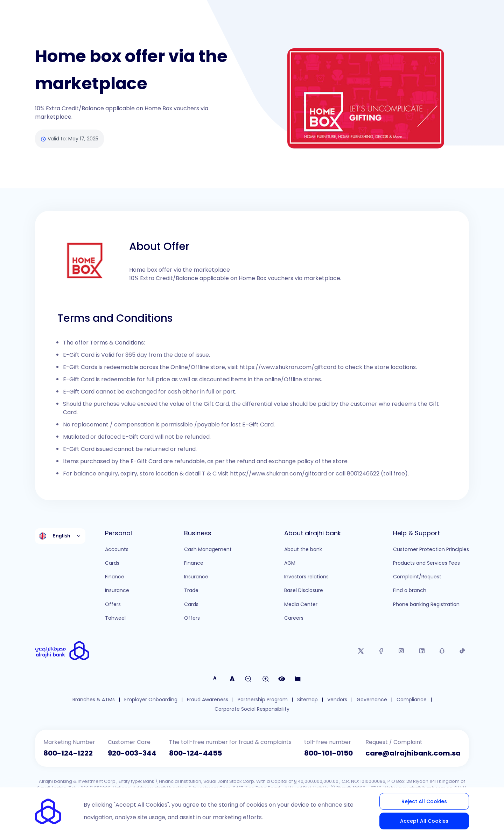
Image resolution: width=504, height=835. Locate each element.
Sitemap (307, 700)
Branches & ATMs (94, 700)
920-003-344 (132, 753)
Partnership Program (263, 700)
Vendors (337, 700)
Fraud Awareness (208, 700)
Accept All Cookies (424, 821)
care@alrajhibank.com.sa (413, 753)
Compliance (412, 700)
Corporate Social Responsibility (252, 709)
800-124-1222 (68, 753)
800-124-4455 (195, 753)
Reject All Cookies (424, 801)
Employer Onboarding (151, 700)
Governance (372, 700)
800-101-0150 (328, 753)
